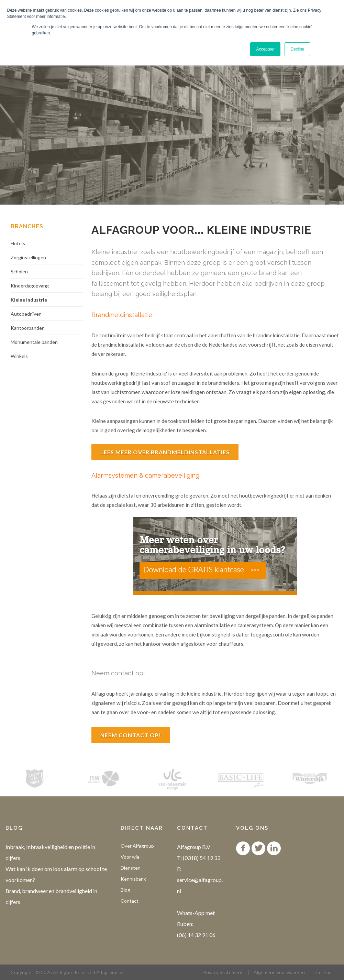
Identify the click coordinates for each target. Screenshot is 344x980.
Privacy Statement (223, 972)
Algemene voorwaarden (279, 972)
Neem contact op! (131, 735)
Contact (130, 901)
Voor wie (130, 857)
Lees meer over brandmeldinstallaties (165, 452)
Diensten (131, 868)
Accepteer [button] (265, 49)
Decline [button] (297, 49)
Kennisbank (133, 879)
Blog (125, 890)
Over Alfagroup (137, 846)
